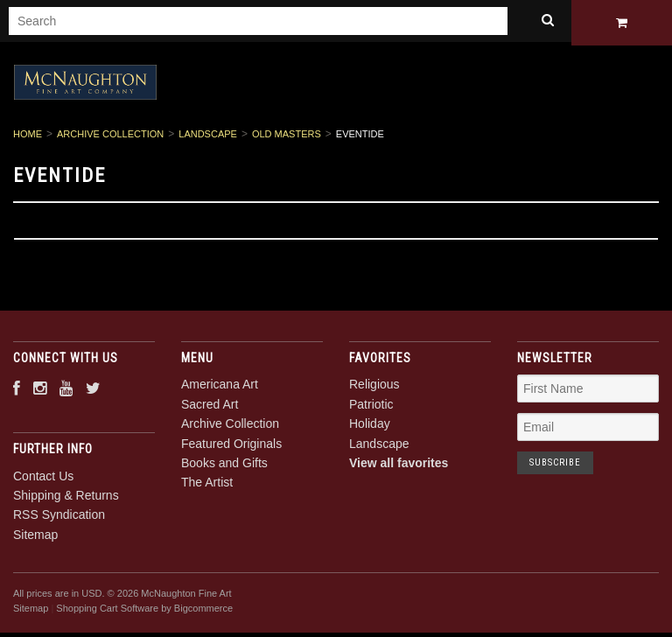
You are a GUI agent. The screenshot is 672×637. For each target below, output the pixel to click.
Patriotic (371, 407)
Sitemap (35, 537)
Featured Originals (231, 446)
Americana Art (220, 388)
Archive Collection (110, 137)
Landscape (208, 137)
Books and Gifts (224, 465)
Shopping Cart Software (107, 611)
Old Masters (287, 137)
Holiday (370, 427)
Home (28, 137)
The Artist (207, 486)
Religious (374, 388)
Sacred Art (210, 407)
